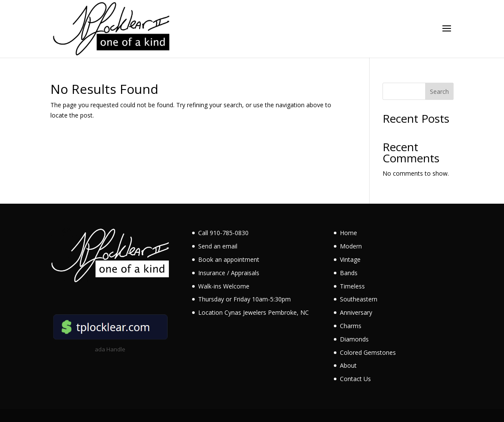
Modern (351, 246)
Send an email (218, 246)
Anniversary (356, 312)
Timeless (352, 286)
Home (348, 233)
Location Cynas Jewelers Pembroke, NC (254, 312)
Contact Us (355, 379)
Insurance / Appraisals (229, 273)
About (348, 365)
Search (439, 92)
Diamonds (354, 339)
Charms (351, 326)
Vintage (350, 259)
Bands (349, 273)
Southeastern (359, 299)
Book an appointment (229, 259)
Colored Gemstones (368, 352)
